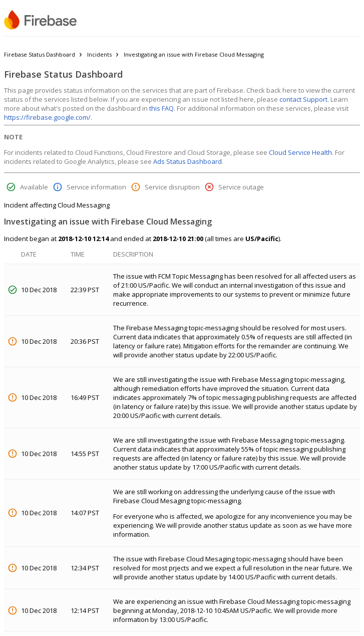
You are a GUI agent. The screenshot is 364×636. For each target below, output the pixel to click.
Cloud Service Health (300, 152)
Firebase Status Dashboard (40, 54)
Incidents (99, 54)
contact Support (303, 99)
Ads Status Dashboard (188, 161)
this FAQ (161, 108)
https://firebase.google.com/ (47, 117)
